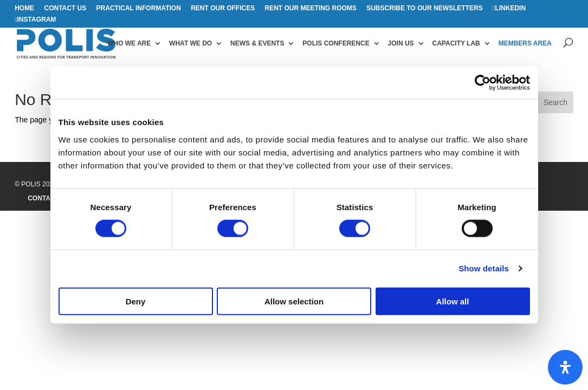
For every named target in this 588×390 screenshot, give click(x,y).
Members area (525, 43)
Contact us (65, 8)
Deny (136, 301)
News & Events (257, 43)
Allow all (453, 301)
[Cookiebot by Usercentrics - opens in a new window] (483, 83)
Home (24, 8)
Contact (43, 198)
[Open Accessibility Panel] (565, 367)
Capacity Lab (456, 43)
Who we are (129, 43)
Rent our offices (223, 8)
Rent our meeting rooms (311, 8)
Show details (484, 268)
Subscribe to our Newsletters (424, 8)
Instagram (37, 20)
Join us (401, 43)
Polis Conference (336, 43)
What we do (190, 43)
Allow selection (294, 301)
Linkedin (510, 8)
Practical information (139, 8)
